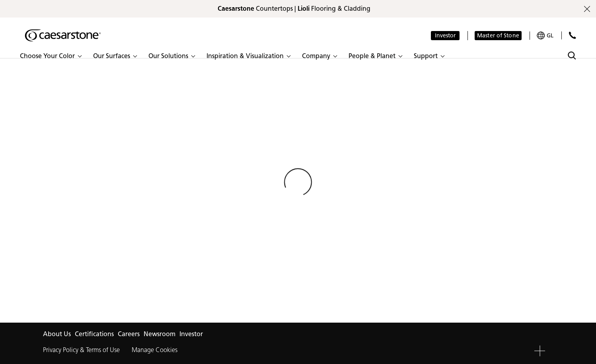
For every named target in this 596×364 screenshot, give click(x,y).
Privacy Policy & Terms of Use (81, 350)
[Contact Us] (572, 35)
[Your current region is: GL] (545, 36)
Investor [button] (445, 36)
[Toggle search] (572, 55)
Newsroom (160, 334)
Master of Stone (498, 36)
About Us (57, 334)
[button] (51, 56)
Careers (129, 334)
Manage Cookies (155, 350)
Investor (191, 334)
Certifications (94, 334)
